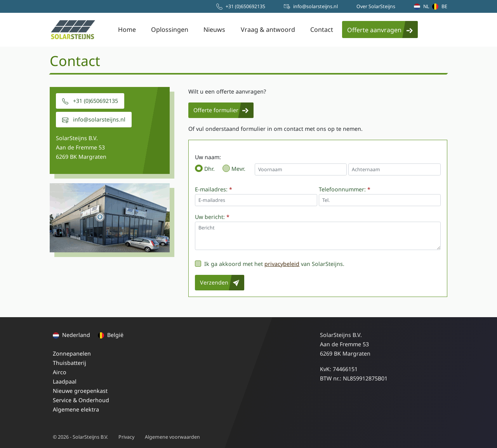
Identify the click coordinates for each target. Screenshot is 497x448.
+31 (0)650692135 (90, 101)
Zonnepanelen (72, 353)
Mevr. (238, 169)
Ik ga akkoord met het (234, 264)
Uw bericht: (212, 217)
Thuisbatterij (70, 363)
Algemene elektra (76, 409)
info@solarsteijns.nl (94, 119)
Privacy (126, 437)
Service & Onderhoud (81, 400)
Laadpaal (65, 381)
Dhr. (209, 169)
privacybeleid (282, 264)
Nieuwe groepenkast (80, 391)
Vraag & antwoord (268, 30)
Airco (60, 372)
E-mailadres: (214, 189)
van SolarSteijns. (323, 264)
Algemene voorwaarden (172, 437)
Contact (322, 30)
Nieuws (214, 30)
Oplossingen (170, 30)
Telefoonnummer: (345, 189)
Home (127, 30)
